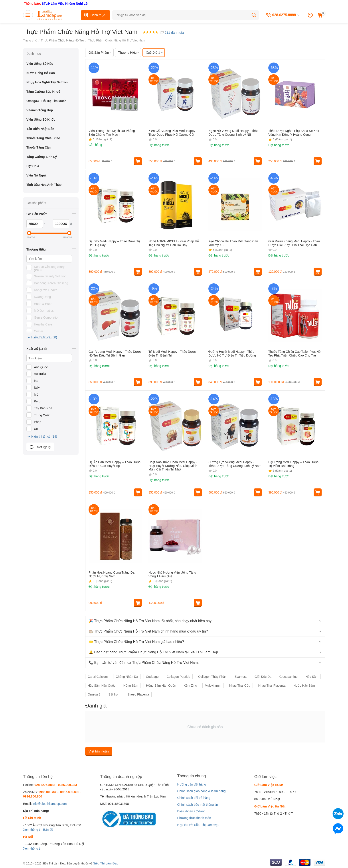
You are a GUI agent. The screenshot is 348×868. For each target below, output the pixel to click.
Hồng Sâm (131, 686)
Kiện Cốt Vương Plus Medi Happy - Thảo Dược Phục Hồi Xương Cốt (173, 133)
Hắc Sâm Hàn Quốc (102, 686)
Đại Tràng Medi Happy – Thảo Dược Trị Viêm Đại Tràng (293, 464)
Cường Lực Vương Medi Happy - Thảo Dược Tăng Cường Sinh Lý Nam (235, 464)
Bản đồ (48, 830)
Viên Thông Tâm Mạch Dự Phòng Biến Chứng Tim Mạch (112, 133)
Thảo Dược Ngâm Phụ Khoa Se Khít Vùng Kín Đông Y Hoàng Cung (294, 133)
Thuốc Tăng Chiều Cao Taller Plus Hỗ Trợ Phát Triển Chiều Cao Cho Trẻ (294, 354)
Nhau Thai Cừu (240, 686)
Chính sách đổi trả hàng (194, 798)
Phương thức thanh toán (194, 818)
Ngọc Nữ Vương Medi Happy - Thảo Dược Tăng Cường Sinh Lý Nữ (233, 133)
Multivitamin (213, 686)
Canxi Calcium (98, 677)
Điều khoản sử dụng (191, 811)
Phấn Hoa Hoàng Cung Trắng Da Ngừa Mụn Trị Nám (112, 574)
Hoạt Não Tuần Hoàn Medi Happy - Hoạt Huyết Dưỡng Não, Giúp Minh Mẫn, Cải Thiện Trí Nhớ (173, 466)
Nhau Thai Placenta (272, 686)
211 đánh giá (172, 32)
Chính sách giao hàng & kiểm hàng (201, 791)
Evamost (241, 677)
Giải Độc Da (263, 677)
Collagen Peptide (178, 677)
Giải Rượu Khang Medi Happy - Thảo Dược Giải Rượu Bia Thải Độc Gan (294, 243)
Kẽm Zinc (190, 686)
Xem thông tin (33, 830)
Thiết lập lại (40, 447)
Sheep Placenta (138, 694)
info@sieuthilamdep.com (50, 804)
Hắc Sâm (312, 677)
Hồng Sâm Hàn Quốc (161, 686)
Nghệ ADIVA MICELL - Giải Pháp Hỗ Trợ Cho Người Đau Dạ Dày (174, 243)
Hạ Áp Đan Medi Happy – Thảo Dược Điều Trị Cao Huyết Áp (115, 464)
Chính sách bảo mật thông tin (197, 805)
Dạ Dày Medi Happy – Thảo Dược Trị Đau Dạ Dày (114, 243)
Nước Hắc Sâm (304, 686)
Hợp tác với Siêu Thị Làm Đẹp (198, 825)
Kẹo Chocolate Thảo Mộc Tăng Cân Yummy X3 (233, 243)
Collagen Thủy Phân (212, 677)
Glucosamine (289, 677)
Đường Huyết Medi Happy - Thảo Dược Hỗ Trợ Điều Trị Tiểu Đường (232, 354)
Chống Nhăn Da (127, 677)
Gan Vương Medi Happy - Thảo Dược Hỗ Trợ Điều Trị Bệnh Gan (115, 354)
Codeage (152, 677)
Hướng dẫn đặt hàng (192, 784)
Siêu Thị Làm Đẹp (106, 863)
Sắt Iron (114, 694)
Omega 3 (94, 694)
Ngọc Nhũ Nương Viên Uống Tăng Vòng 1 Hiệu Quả (172, 574)
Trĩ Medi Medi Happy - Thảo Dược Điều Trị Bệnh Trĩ (172, 354)
